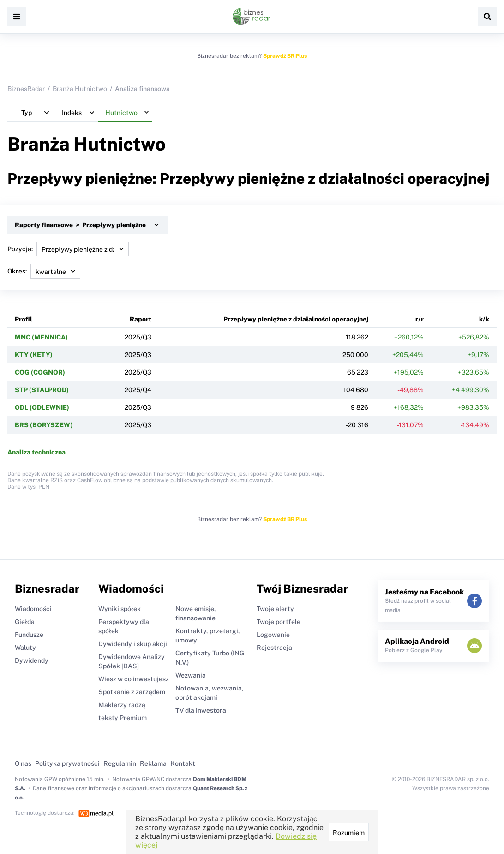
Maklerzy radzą (122, 705)
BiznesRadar (26, 89)
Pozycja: (68, 249)
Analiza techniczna (36, 452)
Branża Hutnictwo (80, 89)
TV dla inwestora (201, 710)
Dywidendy (32, 660)
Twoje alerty (275, 609)
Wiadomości (33, 609)
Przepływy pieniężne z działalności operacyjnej (296, 319)
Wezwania (191, 675)
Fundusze (29, 635)
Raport (141, 319)
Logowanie (273, 635)
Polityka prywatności (67, 763)
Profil (24, 319)
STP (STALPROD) (42, 390)
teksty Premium (123, 718)
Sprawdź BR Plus (285, 56)
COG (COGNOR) (40, 372)
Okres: (44, 271)
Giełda (25, 622)
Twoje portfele (279, 622)
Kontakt (183, 763)
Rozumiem (349, 833)
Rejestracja (274, 648)
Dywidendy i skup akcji (133, 644)
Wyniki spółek (120, 609)
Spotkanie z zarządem (132, 692)
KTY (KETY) (34, 355)
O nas (23, 763)
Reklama (153, 763)
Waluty (25, 648)
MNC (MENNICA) (41, 337)
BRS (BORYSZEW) (44, 425)
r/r (420, 319)
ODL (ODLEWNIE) (42, 407)
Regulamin (120, 763)
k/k (484, 319)
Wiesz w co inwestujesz (134, 679)
